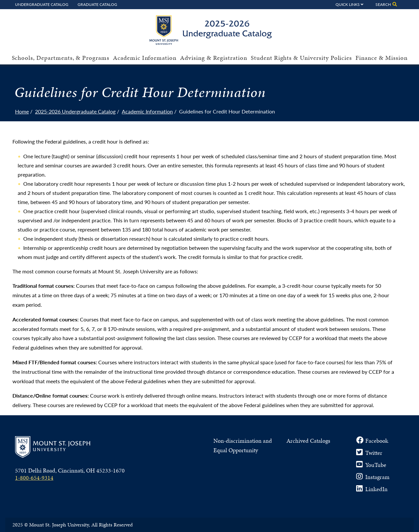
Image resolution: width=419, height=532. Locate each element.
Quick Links (348, 4)
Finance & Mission (381, 58)
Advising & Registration (214, 58)
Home (22, 111)
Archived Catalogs (308, 441)
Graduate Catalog (97, 4)
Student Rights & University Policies (301, 58)
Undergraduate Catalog (42, 4)
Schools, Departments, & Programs (61, 58)
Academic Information (145, 58)
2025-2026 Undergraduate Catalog (75, 111)
